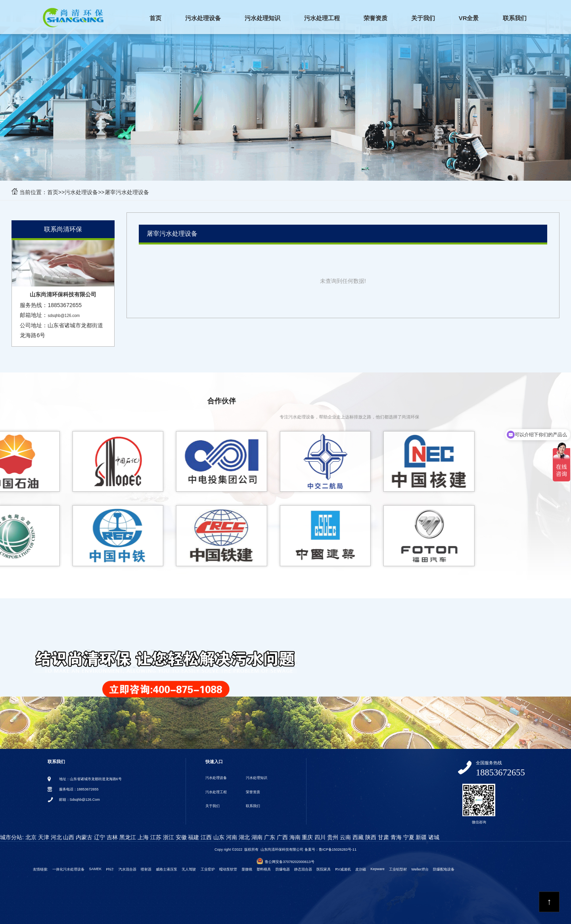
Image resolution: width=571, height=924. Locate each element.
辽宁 (99, 837)
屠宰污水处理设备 (127, 192)
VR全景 (469, 18)
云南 (345, 837)
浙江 (168, 837)
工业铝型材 (398, 869)
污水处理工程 (322, 18)
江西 (205, 837)
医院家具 (324, 869)
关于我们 (423, 18)
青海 (395, 837)
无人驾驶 (189, 869)
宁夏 (408, 837)
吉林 (111, 837)
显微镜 (247, 869)
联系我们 (515, 18)
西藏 (357, 837)
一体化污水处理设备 (68, 869)
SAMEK (96, 869)
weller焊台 (420, 869)
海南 (294, 837)
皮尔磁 (361, 869)
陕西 (370, 837)
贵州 (332, 837)
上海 (142, 837)
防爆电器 (283, 869)
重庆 (307, 837)
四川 (319, 837)
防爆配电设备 (444, 869)
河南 (231, 837)
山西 (68, 837)
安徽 (180, 837)
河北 (56, 837)
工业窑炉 (208, 869)
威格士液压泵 (167, 869)
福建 (193, 837)
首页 (155, 18)
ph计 (110, 869)
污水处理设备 (203, 18)
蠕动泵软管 (228, 869)
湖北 (243, 837)
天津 (43, 837)
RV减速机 (343, 869)
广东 (269, 837)
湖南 (256, 837)
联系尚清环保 (63, 229)
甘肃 (383, 837)
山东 (218, 837)
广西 (282, 837)
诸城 (433, 837)
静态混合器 (303, 869)
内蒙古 (83, 837)
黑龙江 (127, 837)
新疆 (421, 837)
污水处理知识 (263, 18)
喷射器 (146, 869)
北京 (30, 837)
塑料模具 (264, 869)
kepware (377, 869)
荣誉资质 (376, 18)
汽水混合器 (127, 869)
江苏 (155, 837)
